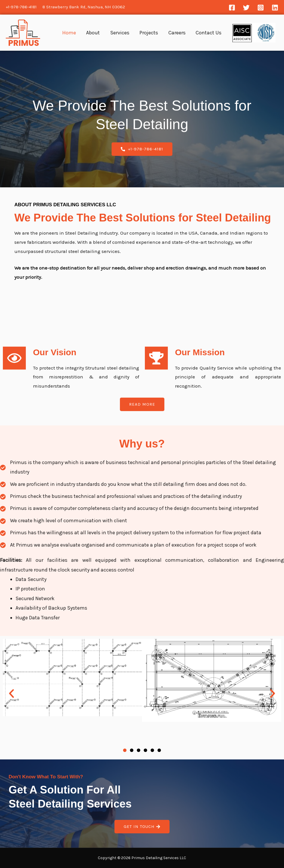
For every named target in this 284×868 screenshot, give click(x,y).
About (110, 33)
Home (90, 33)
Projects (158, 33)
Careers (182, 33)
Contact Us (210, 33)
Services (133, 33)
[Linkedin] (275, 8)
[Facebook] (232, 8)
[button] (11, 694)
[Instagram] (261, 8)
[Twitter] (246, 8)
